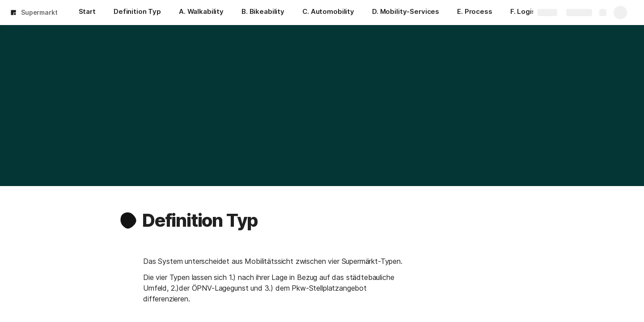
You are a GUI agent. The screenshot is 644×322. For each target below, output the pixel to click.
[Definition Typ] (137, 13)
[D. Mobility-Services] (406, 13)
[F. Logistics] (529, 13)
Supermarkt (39, 12)
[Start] (87, 13)
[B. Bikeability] (263, 13)
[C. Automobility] (328, 13)
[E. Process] (475, 13)
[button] (128, 220)
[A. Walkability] (201, 13)
